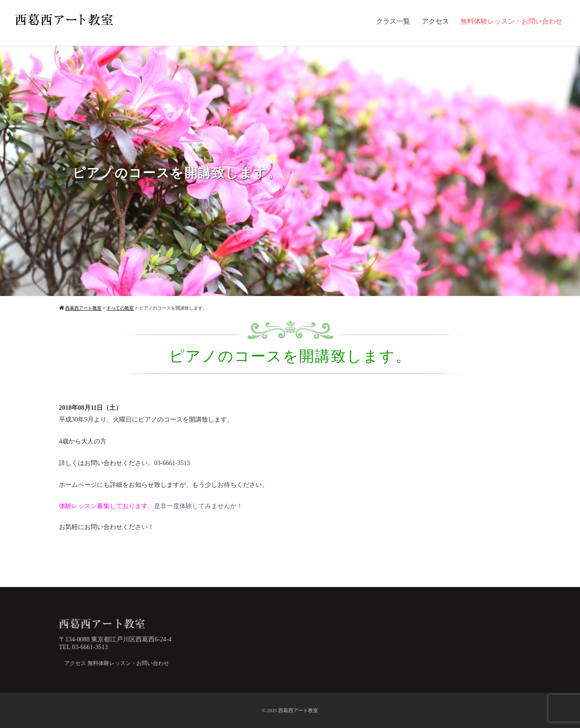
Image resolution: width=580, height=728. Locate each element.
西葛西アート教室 (298, 710)
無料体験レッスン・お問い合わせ (511, 21)
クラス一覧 (393, 21)
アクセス (435, 21)
